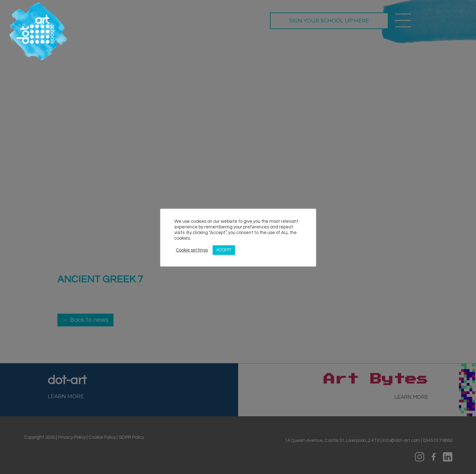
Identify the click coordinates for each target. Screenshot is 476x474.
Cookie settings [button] (192, 250)
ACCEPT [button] (224, 250)
